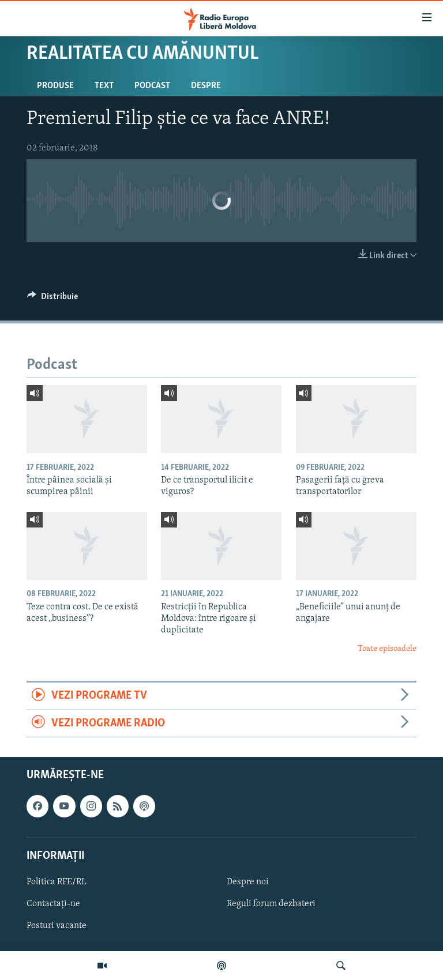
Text (104, 86)
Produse (55, 86)
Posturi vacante (57, 926)
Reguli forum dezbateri (271, 904)
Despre (206, 86)
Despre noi (248, 882)
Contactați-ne (53, 904)
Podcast (152, 86)
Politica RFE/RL (57, 882)
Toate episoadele (387, 649)
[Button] (52, 299)
